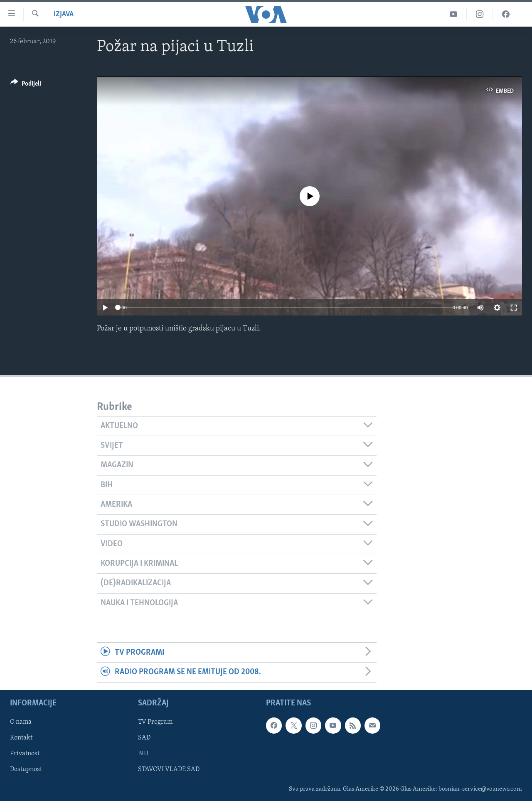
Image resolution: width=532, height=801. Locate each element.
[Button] (26, 85)
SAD (144, 738)
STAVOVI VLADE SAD (169, 769)
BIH (143, 754)
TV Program (155, 722)
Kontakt (21, 738)
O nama (21, 722)
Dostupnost (26, 769)
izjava (64, 14)
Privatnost (25, 754)
